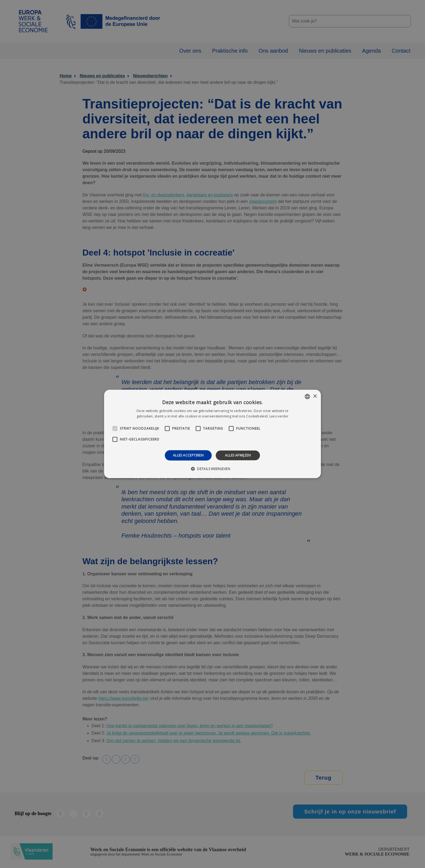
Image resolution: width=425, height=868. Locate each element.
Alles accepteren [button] (188, 455)
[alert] (212, 434)
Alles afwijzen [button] (238, 455)
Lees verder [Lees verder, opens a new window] (279, 416)
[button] (212, 469)
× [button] (315, 396)
